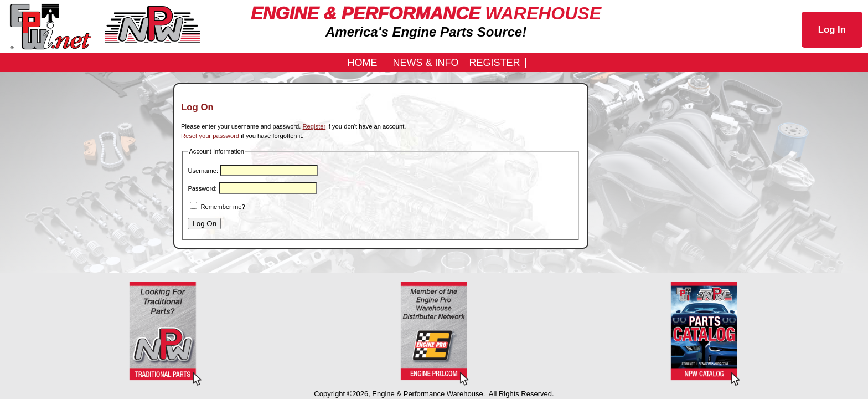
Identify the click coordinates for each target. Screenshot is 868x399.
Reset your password (210, 136)
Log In (832, 30)
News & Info (425, 63)
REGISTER (495, 63)
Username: (203, 171)
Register (314, 126)
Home (362, 63)
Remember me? (223, 207)
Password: (202, 188)
